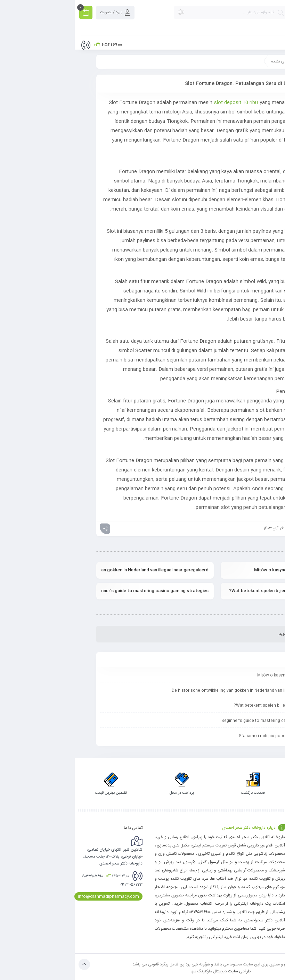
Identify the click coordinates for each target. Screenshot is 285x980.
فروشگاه (275, 871)
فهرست (269, 42)
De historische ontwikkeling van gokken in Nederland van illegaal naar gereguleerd (80, 570)
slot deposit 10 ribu (161, 103)
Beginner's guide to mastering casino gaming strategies (80, 591)
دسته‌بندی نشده (210, 61)
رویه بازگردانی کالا (233, 854)
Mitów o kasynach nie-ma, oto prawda (219, 570)
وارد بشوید (213, 634)
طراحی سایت (165, 971)
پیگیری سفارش (270, 863)
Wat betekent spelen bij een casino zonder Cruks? (206, 591)
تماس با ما (273, 845)
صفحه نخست (248, 61)
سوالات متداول (235, 845)
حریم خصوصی (235, 863)
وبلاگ (277, 854)
